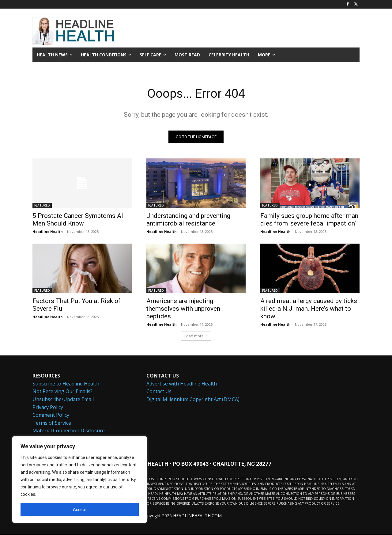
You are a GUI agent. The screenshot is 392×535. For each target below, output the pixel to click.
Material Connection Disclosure (69, 431)
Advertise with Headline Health (182, 383)
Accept (80, 510)
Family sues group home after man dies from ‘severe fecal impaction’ (309, 220)
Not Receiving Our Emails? (62, 391)
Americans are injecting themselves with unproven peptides (183, 309)
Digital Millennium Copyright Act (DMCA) (193, 399)
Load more (196, 336)
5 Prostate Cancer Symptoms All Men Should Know (79, 220)
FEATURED (42, 205)
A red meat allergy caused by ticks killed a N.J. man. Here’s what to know (309, 309)
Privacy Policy (48, 407)
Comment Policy (51, 415)
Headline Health (48, 231)
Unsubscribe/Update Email (63, 399)
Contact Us (159, 391)
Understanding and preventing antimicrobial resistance (188, 220)
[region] (80, 480)
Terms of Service (52, 423)
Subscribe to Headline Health (66, 383)
